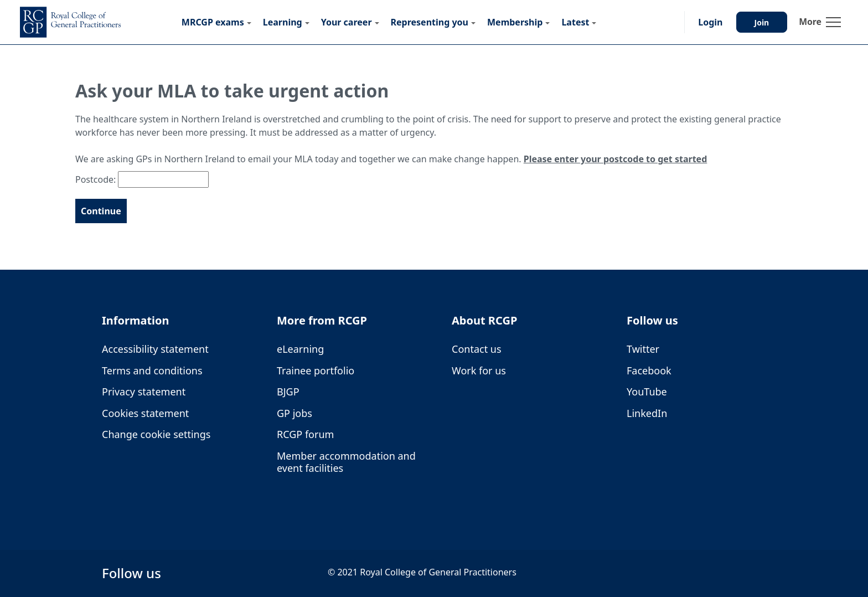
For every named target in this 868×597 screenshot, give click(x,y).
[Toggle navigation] (820, 22)
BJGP (288, 392)
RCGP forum (305, 434)
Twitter (643, 349)
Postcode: (95, 179)
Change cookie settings (156, 434)
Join (762, 22)
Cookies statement (145, 413)
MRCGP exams (213, 22)
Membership (515, 22)
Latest (575, 22)
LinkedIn (647, 413)
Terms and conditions (152, 371)
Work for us (479, 371)
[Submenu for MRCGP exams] (249, 22)
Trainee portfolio (316, 371)
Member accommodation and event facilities (346, 462)
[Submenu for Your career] (377, 22)
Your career (347, 22)
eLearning (300, 349)
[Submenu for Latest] (594, 22)
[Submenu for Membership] (547, 22)
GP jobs (294, 413)
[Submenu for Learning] (307, 22)
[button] (665, 22)
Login (710, 22)
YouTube (647, 392)
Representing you (430, 22)
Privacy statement (144, 392)
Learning (283, 22)
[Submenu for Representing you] (473, 22)
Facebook (649, 371)
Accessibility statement (155, 349)
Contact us (477, 349)
